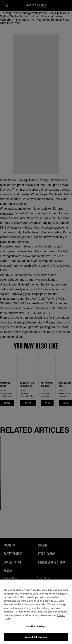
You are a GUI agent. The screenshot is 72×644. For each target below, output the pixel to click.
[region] (36, 612)
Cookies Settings (36, 626)
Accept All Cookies (36, 637)
